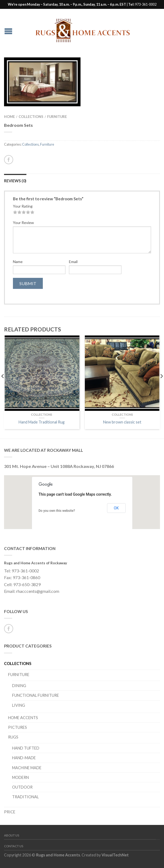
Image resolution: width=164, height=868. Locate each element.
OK (116, 508)
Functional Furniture (36, 695)
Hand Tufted (26, 748)
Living (19, 705)
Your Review (23, 223)
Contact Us (14, 846)
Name (18, 262)
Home (9, 117)
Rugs (13, 737)
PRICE (10, 812)
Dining (19, 686)
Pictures (18, 727)
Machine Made (27, 768)
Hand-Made (24, 758)
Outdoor (22, 787)
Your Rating (23, 206)
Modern (20, 777)
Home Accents (23, 718)
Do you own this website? (57, 511)
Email (73, 262)
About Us (12, 835)
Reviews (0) (15, 181)
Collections (31, 117)
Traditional (25, 797)
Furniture (57, 117)
